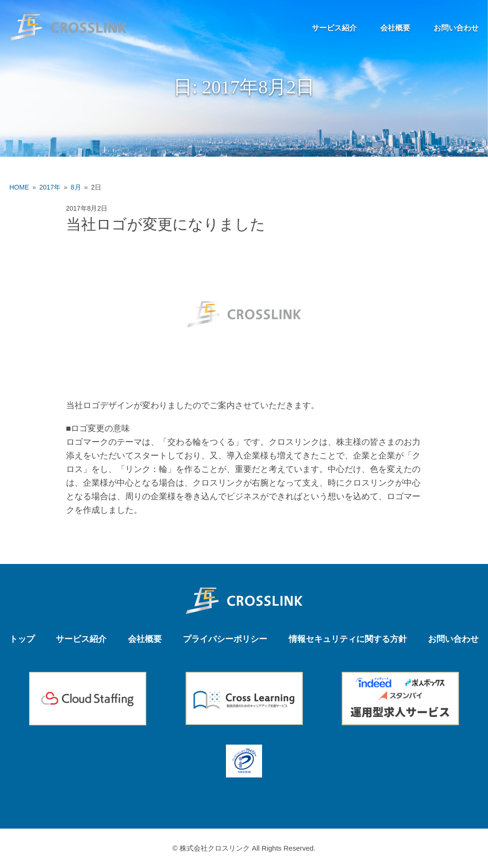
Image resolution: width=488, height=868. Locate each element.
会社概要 (395, 28)
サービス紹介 (334, 28)
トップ (22, 639)
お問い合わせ (456, 28)
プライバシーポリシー (225, 639)
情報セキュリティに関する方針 (348, 639)
